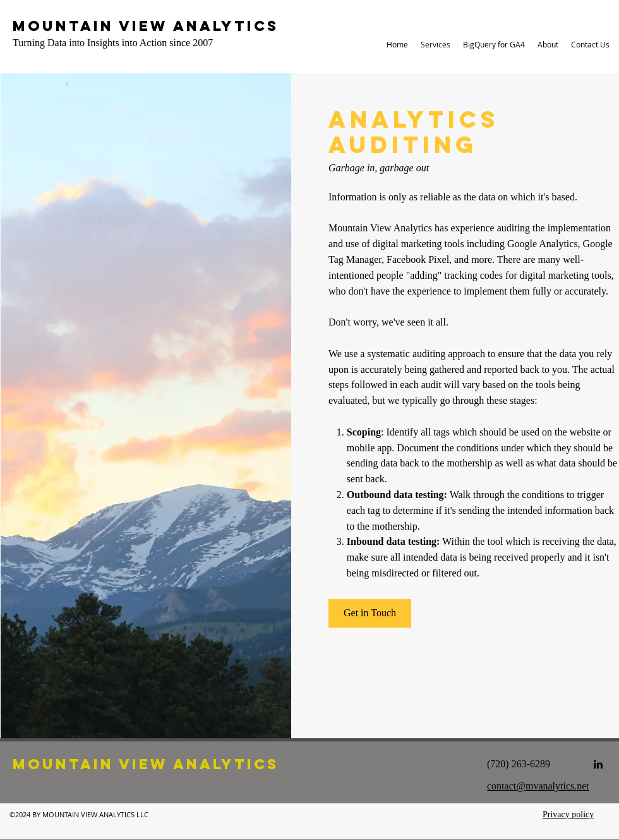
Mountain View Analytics (146, 26)
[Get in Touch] (370, 613)
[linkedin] (598, 764)
